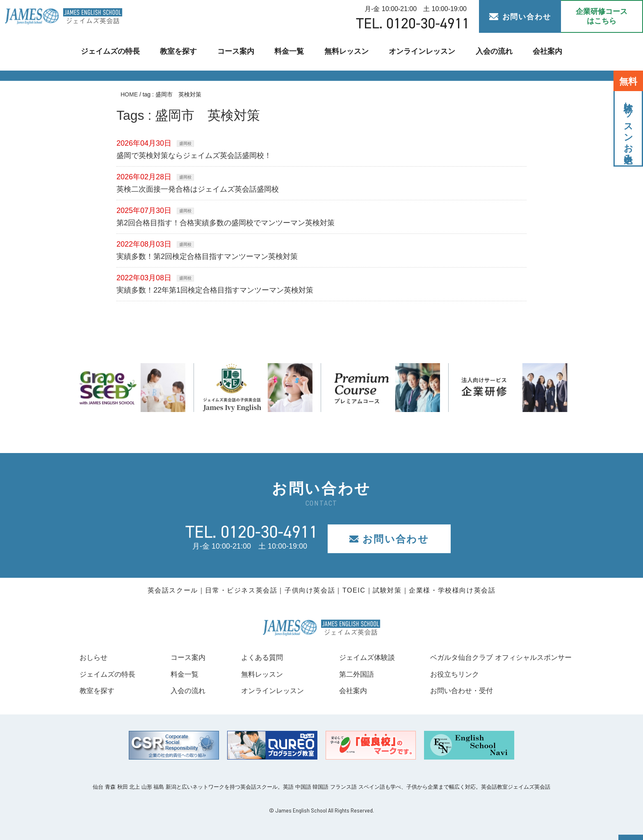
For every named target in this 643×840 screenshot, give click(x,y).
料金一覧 (290, 51)
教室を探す (182, 51)
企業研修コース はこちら (602, 16)
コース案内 (238, 51)
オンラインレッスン (419, 51)
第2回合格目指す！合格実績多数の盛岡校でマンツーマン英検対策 (226, 223)
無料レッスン (346, 51)
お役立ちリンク (448, 674)
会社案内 (542, 51)
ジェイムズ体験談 (362, 657)
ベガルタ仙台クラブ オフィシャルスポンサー (497, 657)
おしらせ (94, 657)
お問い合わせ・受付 (455, 691)
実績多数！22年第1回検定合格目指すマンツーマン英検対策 (215, 290)
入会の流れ (489, 51)
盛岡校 (185, 143)
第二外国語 (351, 674)
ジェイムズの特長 (115, 51)
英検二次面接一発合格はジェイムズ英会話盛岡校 (198, 189)
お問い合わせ (520, 17)
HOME (129, 94)
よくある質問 (258, 657)
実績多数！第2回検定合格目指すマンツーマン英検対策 (207, 256)
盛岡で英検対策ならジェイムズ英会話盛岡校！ (194, 156)
